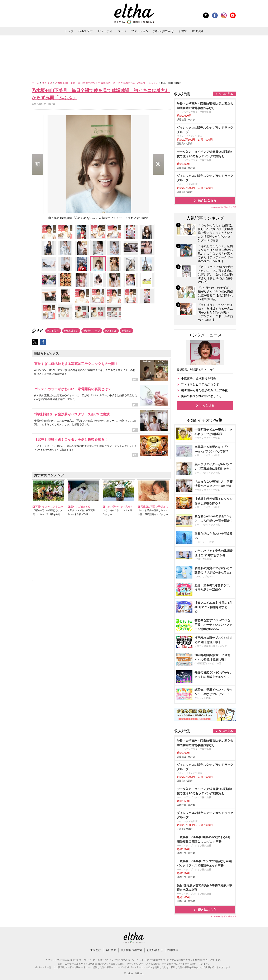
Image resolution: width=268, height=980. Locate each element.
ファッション (140, 31)
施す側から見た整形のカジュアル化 (204, 390)
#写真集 (127, 331)
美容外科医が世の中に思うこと (201, 396)
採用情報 (173, 950)
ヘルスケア (85, 31)
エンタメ (47, 83)
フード (122, 31)
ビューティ (105, 31)
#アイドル (111, 331)
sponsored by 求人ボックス (224, 207)
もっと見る (207, 405)
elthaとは (95, 950)
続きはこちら (207, 200)
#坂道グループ (92, 331)
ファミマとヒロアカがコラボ (200, 384)
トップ (69, 31)
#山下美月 (53, 331)
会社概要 (111, 950)
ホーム (36, 83)
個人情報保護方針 (131, 950)
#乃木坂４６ (71, 331)
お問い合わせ (155, 950)
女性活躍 (197, 31)
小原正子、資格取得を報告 (198, 379)
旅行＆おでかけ (163, 31)
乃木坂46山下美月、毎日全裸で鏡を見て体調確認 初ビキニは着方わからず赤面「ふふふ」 (107, 83)
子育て (183, 31)
